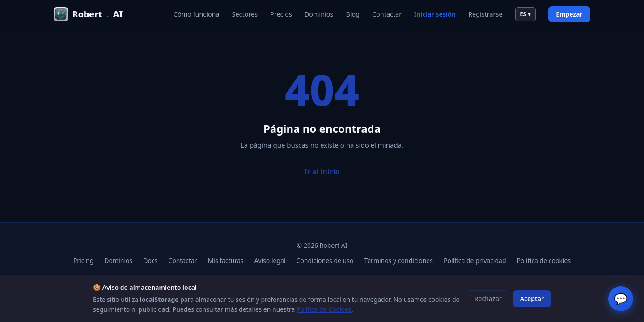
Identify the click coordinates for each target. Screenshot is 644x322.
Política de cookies (544, 261)
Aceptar (532, 299)
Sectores (245, 14)
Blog (353, 14)
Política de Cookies (324, 309)
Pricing (83, 261)
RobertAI (88, 14)
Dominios (319, 14)
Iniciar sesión (435, 14)
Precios (281, 14)
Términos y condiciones (398, 261)
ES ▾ (525, 14)
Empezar (569, 14)
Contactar (387, 14)
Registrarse (485, 14)
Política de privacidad (475, 261)
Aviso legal (270, 261)
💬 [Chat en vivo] (621, 299)
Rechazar (488, 299)
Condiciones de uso (325, 261)
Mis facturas (226, 261)
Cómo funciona (197, 14)
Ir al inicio (322, 172)
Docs (150, 261)
